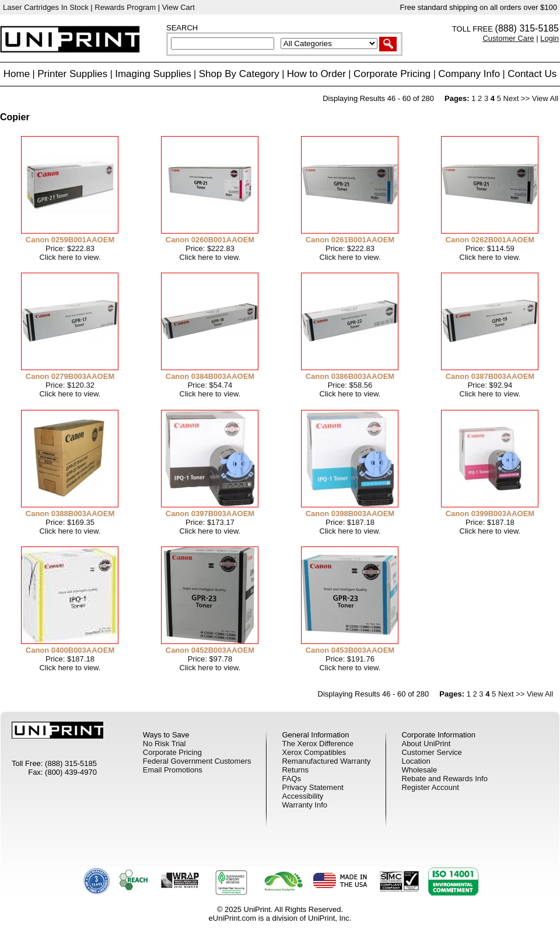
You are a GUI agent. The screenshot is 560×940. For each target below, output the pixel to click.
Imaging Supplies (153, 74)
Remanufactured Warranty (326, 761)
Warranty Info (304, 805)
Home (17, 74)
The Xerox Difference (318, 744)
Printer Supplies (72, 74)
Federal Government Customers (197, 761)
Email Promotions (173, 770)
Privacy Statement (313, 787)
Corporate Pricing (392, 74)
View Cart (178, 7)
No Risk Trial (164, 744)
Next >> (517, 98)
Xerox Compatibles (314, 752)
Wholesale (419, 770)
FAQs (291, 779)
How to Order (316, 74)
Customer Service (431, 752)
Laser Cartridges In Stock (46, 7)
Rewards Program (125, 7)
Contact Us (532, 74)
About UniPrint (426, 744)
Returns (295, 770)
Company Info (469, 74)
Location (416, 761)
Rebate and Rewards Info (444, 779)
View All (545, 98)
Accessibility (302, 796)
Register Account (430, 787)
